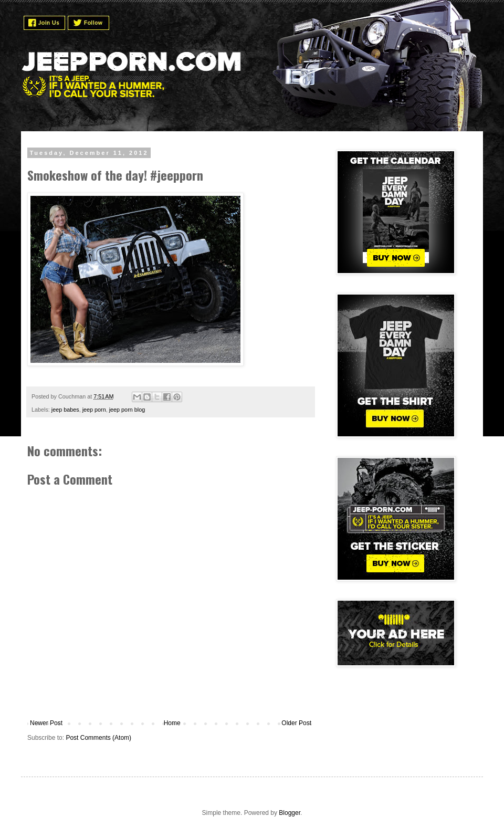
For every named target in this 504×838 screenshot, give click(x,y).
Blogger (290, 813)
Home (172, 723)
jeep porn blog (127, 410)
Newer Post (46, 723)
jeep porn (94, 410)
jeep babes (65, 410)
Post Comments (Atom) (98, 738)
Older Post (296, 723)
